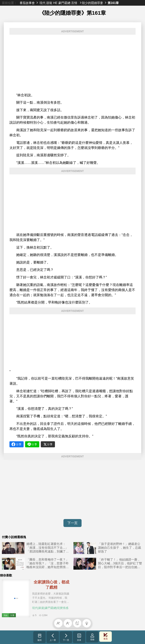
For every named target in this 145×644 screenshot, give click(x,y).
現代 (42, 3)
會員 (106, 637)
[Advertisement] (72, 64)
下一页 (72, 523)
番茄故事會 (27, 3)
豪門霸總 (64, 3)
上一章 (53, 637)
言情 (74, 3)
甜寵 (49, 3)
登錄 (92, 637)
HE (55, 3)
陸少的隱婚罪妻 (93, 3)
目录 (79, 637)
